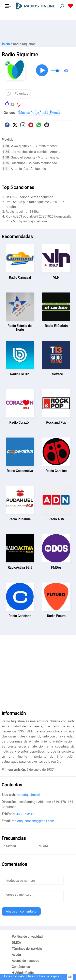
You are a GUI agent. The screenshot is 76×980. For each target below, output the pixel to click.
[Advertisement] (38, 30)
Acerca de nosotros (25, 961)
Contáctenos (21, 967)
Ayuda (16, 955)
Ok (70, 977)
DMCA (16, 943)
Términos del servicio (27, 949)
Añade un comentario (21, 911)
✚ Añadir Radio (23, 973)
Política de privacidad (27, 937)
